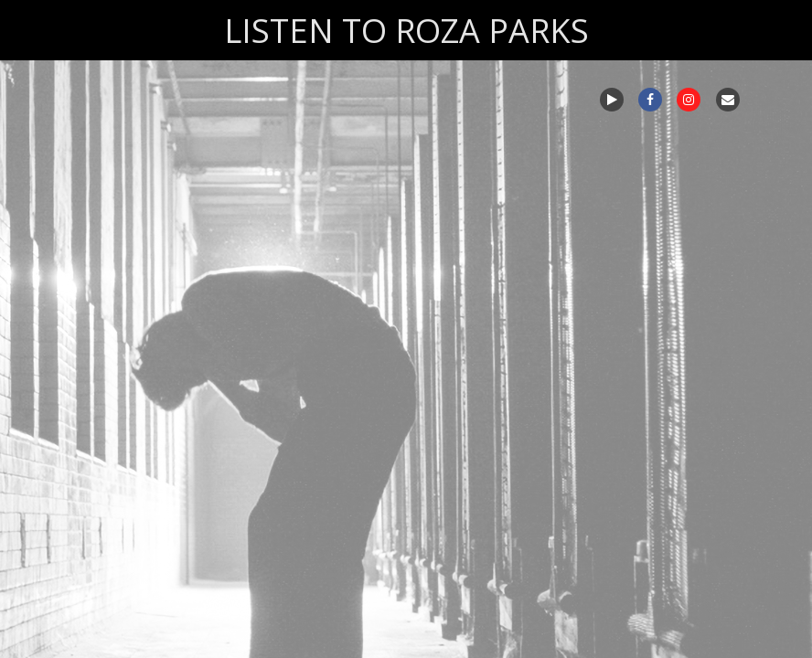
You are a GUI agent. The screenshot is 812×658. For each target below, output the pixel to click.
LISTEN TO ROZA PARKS (406, 31)
